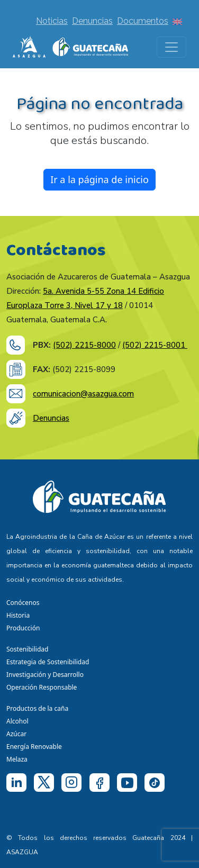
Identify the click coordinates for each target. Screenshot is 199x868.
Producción (23, 628)
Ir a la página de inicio (99, 179)
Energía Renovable (34, 747)
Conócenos (23, 603)
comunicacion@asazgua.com (83, 394)
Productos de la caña (37, 708)
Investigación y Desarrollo (45, 675)
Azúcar (16, 734)
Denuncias (92, 21)
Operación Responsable (42, 687)
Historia (18, 615)
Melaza (17, 759)
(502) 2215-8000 (84, 345)
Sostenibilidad (27, 649)
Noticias (52, 21)
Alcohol (17, 721)
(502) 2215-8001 (155, 345)
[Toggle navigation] (171, 47)
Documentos (143, 21)
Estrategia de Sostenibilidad (48, 662)
